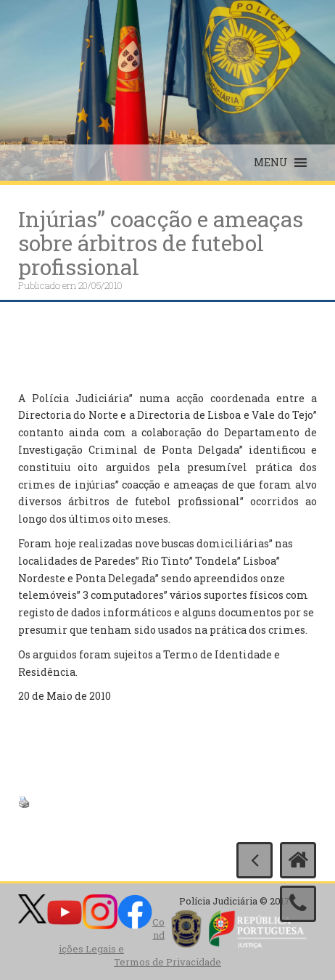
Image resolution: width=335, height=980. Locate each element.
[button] (271, 163)
